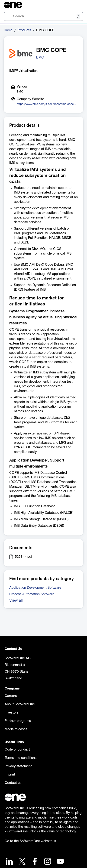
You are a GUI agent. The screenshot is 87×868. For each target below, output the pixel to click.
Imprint (10, 775)
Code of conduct (17, 750)
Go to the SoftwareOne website (30, 841)
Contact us (13, 783)
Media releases (16, 729)
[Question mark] (77, 5)
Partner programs (18, 721)
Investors (11, 713)
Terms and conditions (21, 758)
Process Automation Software (32, 594)
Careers (11, 696)
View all (16, 600)
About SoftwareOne (20, 704)
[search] (43, 16)
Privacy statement (18, 766)
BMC (40, 58)
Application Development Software (35, 588)
